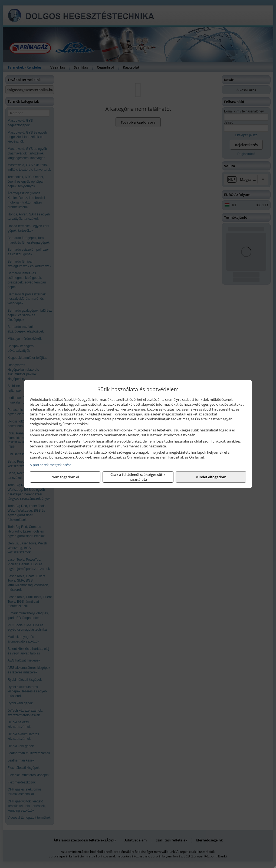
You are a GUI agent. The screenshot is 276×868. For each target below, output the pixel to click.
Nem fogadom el (65, 477)
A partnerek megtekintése (51, 465)
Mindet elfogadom (211, 477)
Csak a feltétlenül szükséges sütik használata (138, 477)
